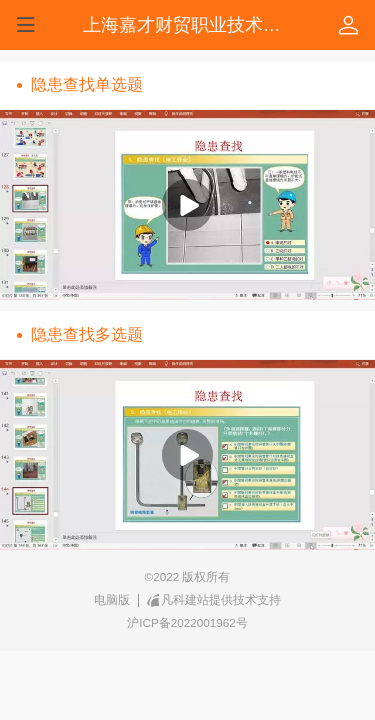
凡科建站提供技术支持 (214, 600)
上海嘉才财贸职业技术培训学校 (209, 25)
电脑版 (112, 599)
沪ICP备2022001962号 (187, 622)
